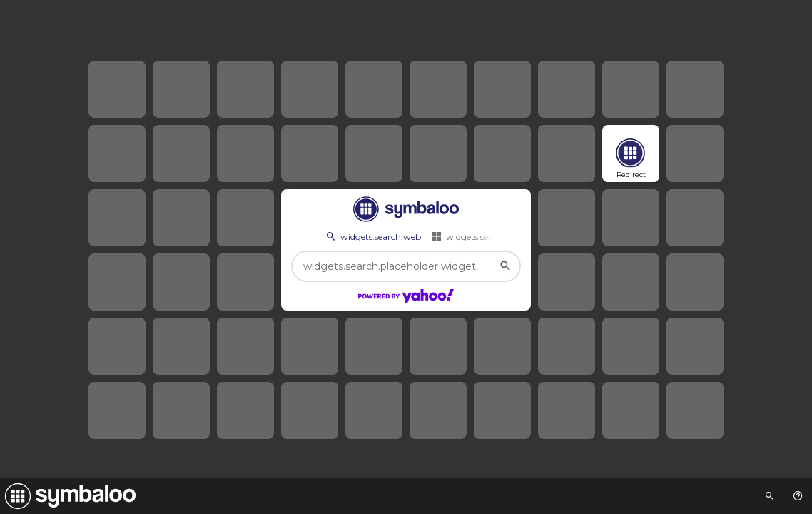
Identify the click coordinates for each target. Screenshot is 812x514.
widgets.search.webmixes (490, 236)
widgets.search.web (372, 236)
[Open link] (631, 153)
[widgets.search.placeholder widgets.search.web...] (406, 266)
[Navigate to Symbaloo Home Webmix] (68, 496)
